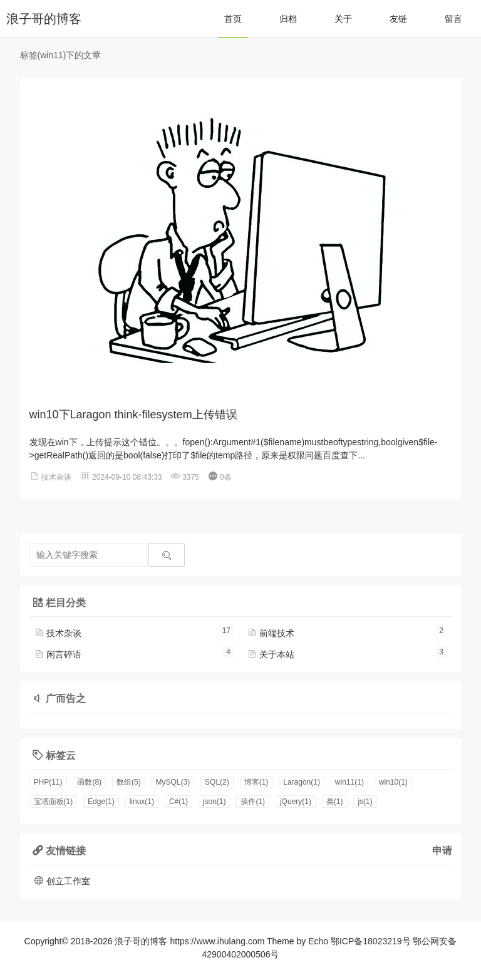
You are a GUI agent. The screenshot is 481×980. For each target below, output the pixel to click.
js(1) (365, 802)
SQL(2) (217, 782)
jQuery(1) (296, 802)
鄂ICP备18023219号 (371, 941)
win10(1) (393, 782)
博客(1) (256, 782)
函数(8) (89, 782)
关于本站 (271, 654)
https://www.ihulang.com (217, 941)
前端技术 (271, 633)
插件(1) (253, 802)
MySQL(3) (173, 782)
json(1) (215, 802)
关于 (343, 19)
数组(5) (129, 782)
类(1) (335, 802)
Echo (318, 941)
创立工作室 (62, 881)
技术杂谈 (56, 477)
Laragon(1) (302, 782)
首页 (233, 19)
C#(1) (178, 802)
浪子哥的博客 (44, 19)
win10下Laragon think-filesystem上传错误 (133, 415)
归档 (288, 19)
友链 (398, 19)
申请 (442, 850)
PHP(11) (48, 782)
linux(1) (142, 802)
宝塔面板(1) (54, 802)
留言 (453, 19)
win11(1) (349, 782)
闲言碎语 (58, 654)
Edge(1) (101, 802)
